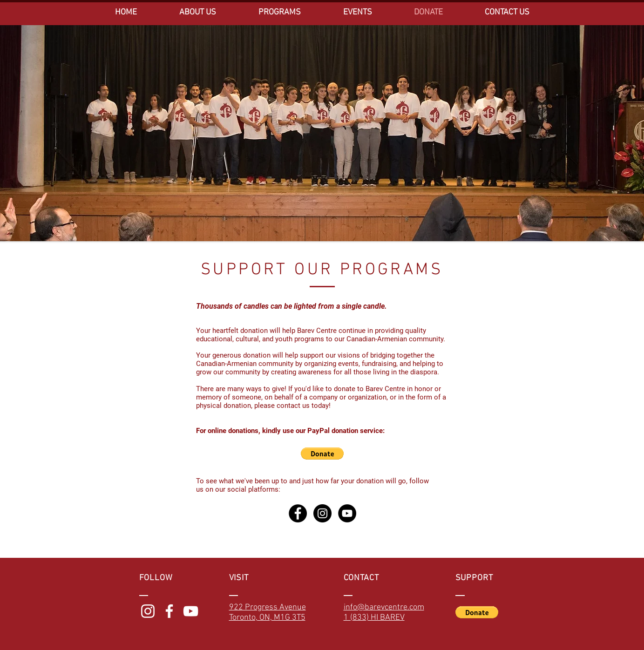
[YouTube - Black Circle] (347, 513)
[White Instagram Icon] (148, 611)
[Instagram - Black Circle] (322, 513)
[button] (322, 454)
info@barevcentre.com (384, 607)
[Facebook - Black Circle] (298, 513)
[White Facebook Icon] (169, 611)
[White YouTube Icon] (191, 611)
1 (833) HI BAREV (374, 618)
